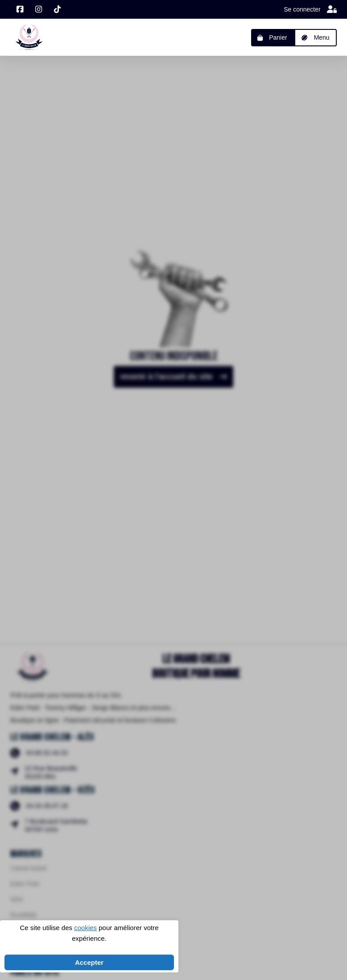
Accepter (89, 962)
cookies (85, 928)
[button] (316, 38)
